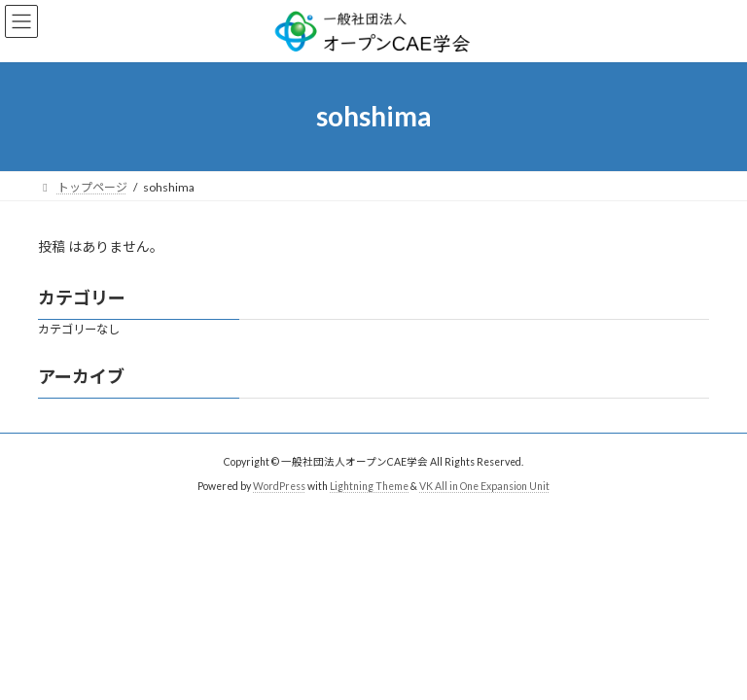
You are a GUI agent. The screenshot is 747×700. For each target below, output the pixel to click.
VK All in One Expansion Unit (484, 486)
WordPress (279, 486)
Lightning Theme (369, 486)
